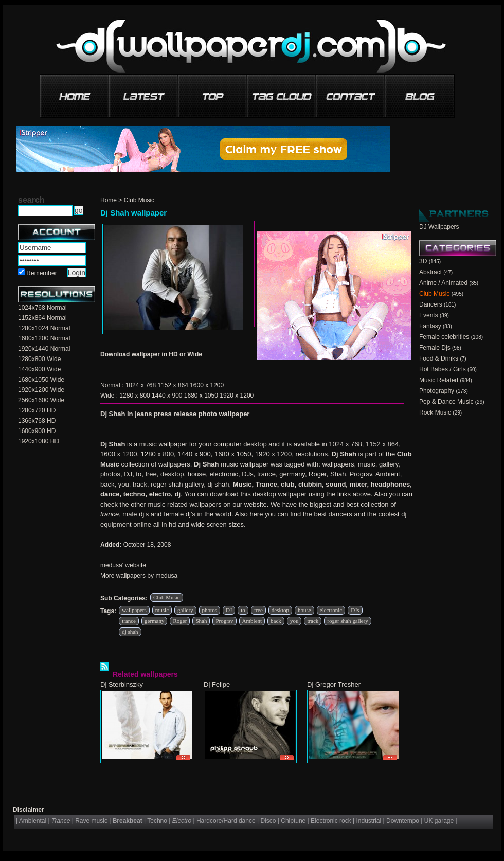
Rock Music (435, 412)
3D (423, 261)
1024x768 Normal (42, 308)
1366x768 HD (37, 421)
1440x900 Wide (39, 369)
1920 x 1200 (237, 396)
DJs (355, 610)
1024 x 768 (141, 385)
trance (129, 621)
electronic (331, 610)
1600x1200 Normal (44, 338)
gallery (185, 610)
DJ (229, 610)
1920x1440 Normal (44, 349)
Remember (41, 273)
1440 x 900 (167, 396)
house (304, 610)
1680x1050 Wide (41, 380)
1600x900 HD (37, 431)
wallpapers (134, 610)
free (258, 610)
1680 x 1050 (201, 396)
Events (429, 315)
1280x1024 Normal (44, 328)
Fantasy (430, 326)
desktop (280, 610)
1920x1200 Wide (41, 390)
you (294, 621)
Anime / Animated (443, 283)
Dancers (431, 304)
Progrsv (224, 621)
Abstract (430, 272)
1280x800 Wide (39, 359)
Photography (437, 391)
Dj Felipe (217, 684)
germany (154, 621)
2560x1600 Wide (41, 400)
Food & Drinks (439, 358)
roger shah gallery (347, 621)
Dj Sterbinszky (122, 684)
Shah (201, 621)
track (313, 621)
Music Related (439, 380)
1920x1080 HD (39, 441)
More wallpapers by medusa (139, 576)
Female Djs (435, 348)
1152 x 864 (173, 385)
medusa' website (123, 565)
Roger (180, 621)
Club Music (139, 200)
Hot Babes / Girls (443, 369)
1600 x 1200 (207, 385)
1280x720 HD (37, 410)
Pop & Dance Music (446, 402)
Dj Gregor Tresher (334, 684)
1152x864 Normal (42, 318)
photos (210, 610)
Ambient (252, 621)
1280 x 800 (134, 396)
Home (109, 200)
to (243, 610)
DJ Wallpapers (439, 227)
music (162, 610)
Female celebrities (444, 337)
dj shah (130, 632)
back (276, 621)
